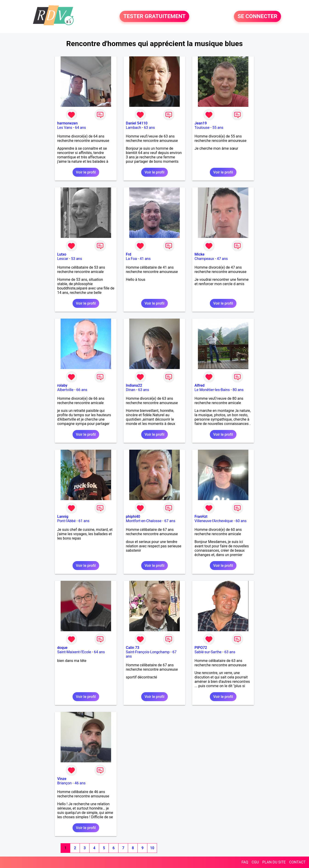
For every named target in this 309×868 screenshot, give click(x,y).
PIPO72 (201, 648)
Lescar (63, 259)
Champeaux (204, 259)
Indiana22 (134, 385)
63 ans (149, 128)
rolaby (62, 385)
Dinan (131, 390)
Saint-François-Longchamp (148, 652)
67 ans (170, 521)
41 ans (145, 259)
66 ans (82, 390)
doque (62, 648)
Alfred (199, 385)
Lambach (133, 128)
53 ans (76, 259)
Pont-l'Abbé (66, 521)
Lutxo (62, 254)
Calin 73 (132, 648)
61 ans (84, 521)
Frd (128, 254)
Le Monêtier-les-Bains (212, 390)
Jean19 (201, 123)
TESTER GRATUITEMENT (154, 17)
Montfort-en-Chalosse (144, 521)
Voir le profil (86, 172)
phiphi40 (133, 517)
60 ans (241, 521)
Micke (199, 254)
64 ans (81, 128)
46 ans (80, 783)
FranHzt (201, 517)
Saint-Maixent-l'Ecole (74, 652)
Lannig (63, 517)
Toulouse (202, 128)
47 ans (222, 259)
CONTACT (297, 862)
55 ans (218, 128)
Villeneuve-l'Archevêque (214, 521)
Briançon (64, 783)
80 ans (238, 390)
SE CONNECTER (257, 17)
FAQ (245, 862)
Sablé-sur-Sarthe (208, 652)
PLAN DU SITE (274, 862)
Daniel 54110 (137, 123)
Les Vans (65, 128)
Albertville (65, 390)
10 (152, 848)
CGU (255, 862)
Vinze (62, 779)
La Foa (131, 259)
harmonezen (67, 123)
